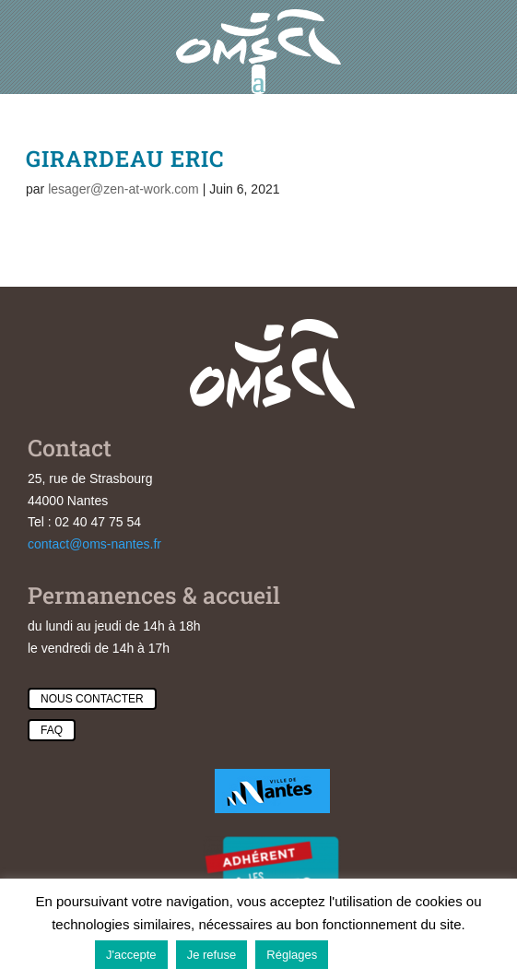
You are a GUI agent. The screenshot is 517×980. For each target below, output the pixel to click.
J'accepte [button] (131, 955)
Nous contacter (92, 699)
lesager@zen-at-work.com (123, 189)
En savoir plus (379, 954)
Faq (52, 730)
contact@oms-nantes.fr (94, 544)
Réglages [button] (292, 955)
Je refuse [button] (211, 955)
